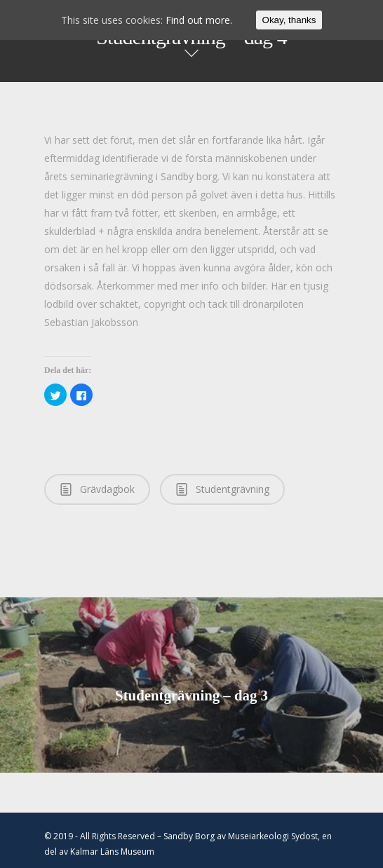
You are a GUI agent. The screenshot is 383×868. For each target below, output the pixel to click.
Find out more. (199, 20)
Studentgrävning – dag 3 (191, 685)
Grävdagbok (97, 489)
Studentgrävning (222, 489)
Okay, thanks (289, 20)
